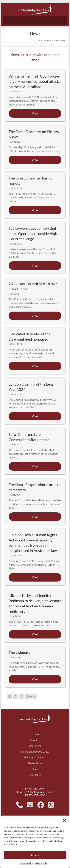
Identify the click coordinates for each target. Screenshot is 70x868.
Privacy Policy (42, 863)
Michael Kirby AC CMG (35, 752)
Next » (31, 696)
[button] (64, 820)
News (35, 769)
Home (55, 40)
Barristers (35, 746)
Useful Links (35, 763)
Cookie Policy (26, 863)
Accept (35, 855)
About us (35, 740)
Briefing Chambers (35, 757)
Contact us (35, 775)
